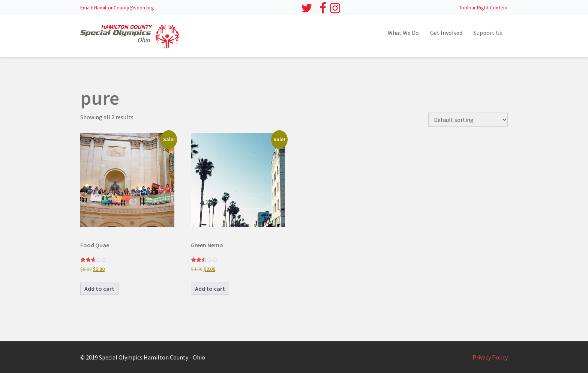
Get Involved (446, 33)
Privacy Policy (490, 357)
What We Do (403, 33)
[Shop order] (468, 120)
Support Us (488, 33)
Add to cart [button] (99, 289)
